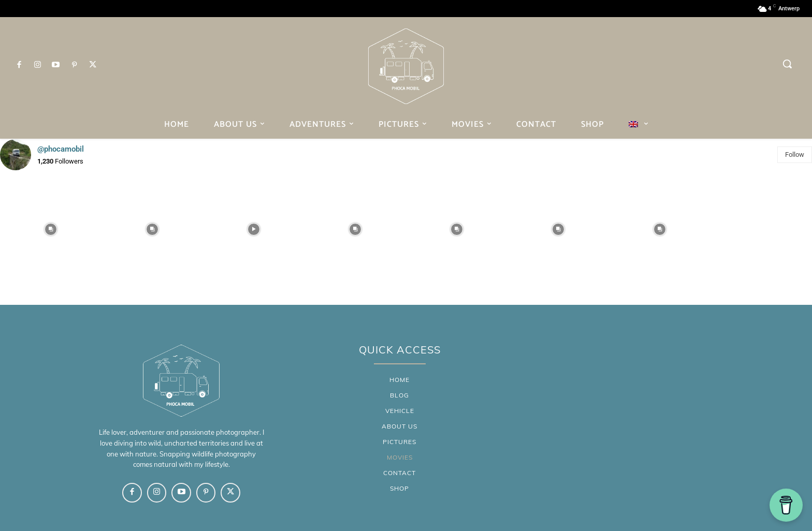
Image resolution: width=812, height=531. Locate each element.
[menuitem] (639, 124)
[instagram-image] (51, 229)
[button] (787, 64)
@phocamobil (61, 149)
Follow (795, 154)
